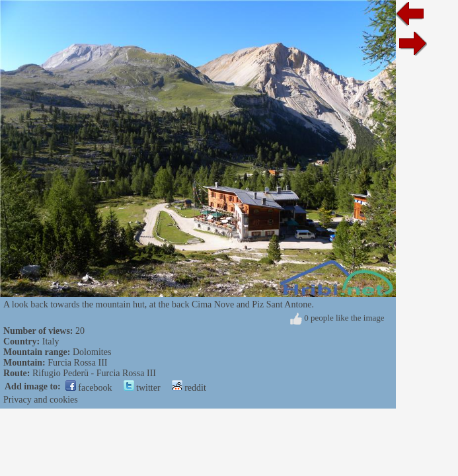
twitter (142, 388)
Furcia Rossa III (77, 363)
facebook (89, 388)
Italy (51, 341)
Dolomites (92, 352)
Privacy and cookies (41, 400)
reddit (189, 388)
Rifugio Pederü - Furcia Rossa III (94, 373)
